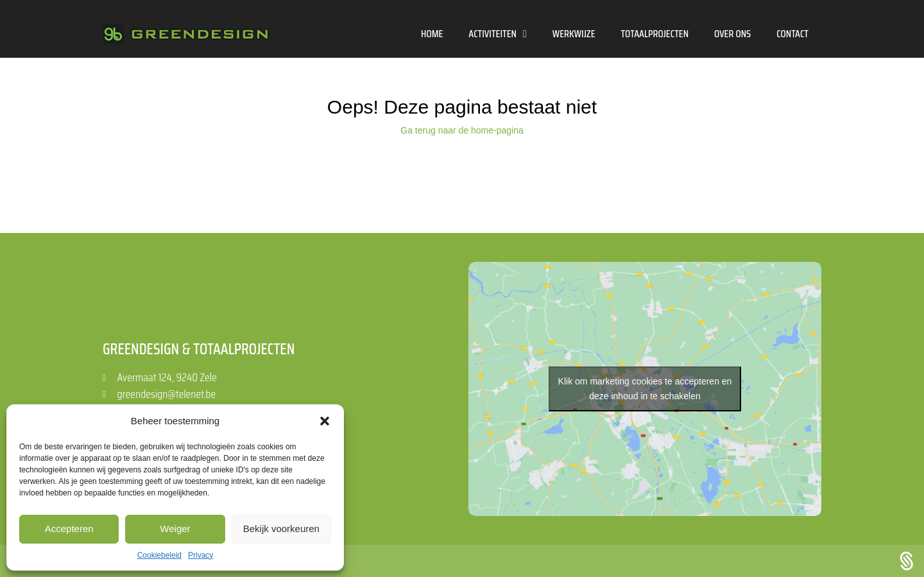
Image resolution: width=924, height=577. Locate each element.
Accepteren (69, 529)
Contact (792, 34)
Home (432, 34)
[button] (325, 421)
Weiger (175, 529)
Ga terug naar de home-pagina (462, 130)
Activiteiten (498, 34)
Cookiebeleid (159, 555)
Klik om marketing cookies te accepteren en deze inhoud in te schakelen (645, 389)
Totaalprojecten (655, 34)
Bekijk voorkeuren (281, 529)
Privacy (201, 555)
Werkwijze (574, 34)
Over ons (732, 34)
